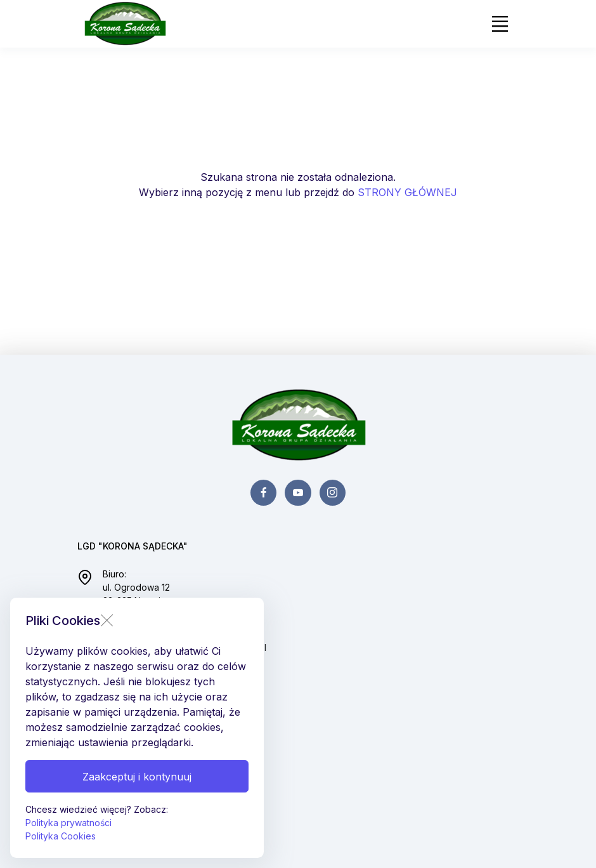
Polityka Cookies (61, 836)
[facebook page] (263, 493)
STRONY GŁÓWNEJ (407, 192)
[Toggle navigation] (500, 24)
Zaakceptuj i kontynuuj (137, 777)
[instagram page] (333, 493)
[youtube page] (298, 493)
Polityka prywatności (68, 823)
